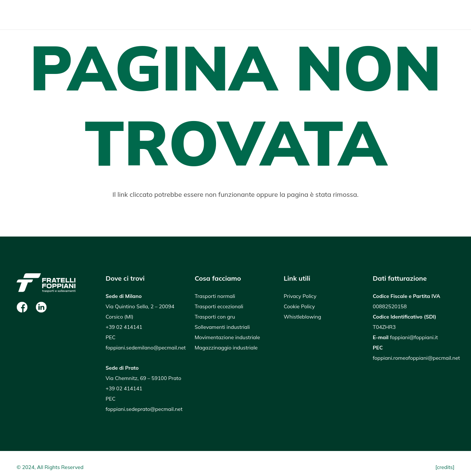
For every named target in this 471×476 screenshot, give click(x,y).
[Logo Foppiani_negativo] (46, 15)
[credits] (445, 467)
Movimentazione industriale (227, 337)
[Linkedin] (41, 307)
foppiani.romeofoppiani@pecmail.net (416, 358)
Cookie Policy (299, 306)
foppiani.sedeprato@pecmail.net (144, 409)
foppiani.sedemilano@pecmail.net (146, 348)
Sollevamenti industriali (222, 327)
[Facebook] (22, 307)
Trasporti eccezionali (219, 306)
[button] (448, 15)
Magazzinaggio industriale (226, 348)
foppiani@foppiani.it (414, 337)
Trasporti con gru (215, 317)
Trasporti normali (215, 296)
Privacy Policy (300, 296)
